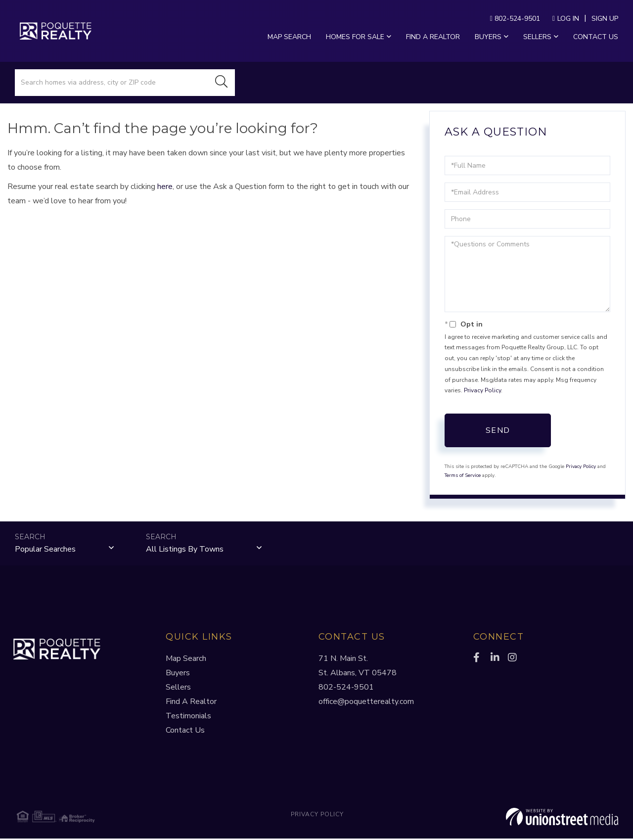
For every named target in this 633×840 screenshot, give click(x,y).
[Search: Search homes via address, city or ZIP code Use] (112, 83)
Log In (568, 19)
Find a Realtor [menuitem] (433, 37)
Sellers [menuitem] (537, 37)
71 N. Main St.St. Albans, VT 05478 (358, 667)
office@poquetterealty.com (366, 703)
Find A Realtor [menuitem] (191, 703)
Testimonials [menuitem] (188, 717)
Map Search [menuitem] (289, 37)
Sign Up (605, 19)
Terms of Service (463, 475)
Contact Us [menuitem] (596, 37)
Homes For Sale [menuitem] (355, 37)
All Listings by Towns (185, 550)
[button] (222, 83)
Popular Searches (45, 550)
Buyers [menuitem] (488, 37)
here (165, 187)
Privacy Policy (482, 390)
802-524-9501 (515, 19)
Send (498, 430)
